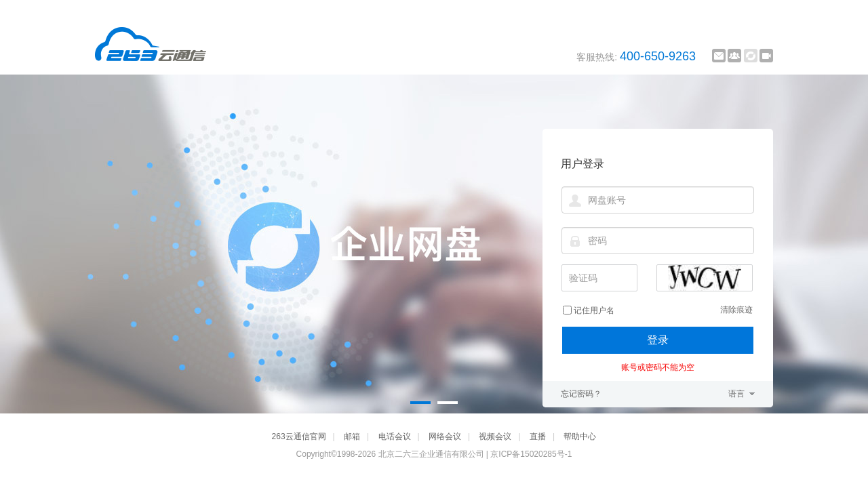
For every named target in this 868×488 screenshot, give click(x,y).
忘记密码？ (581, 394)
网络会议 (445, 436)
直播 (538, 436)
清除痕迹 (736, 310)
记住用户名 (594, 310)
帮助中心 (580, 436)
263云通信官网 (299, 436)
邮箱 (352, 436)
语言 (736, 394)
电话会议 (395, 436)
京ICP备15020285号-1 (531, 454)
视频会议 (495, 436)
